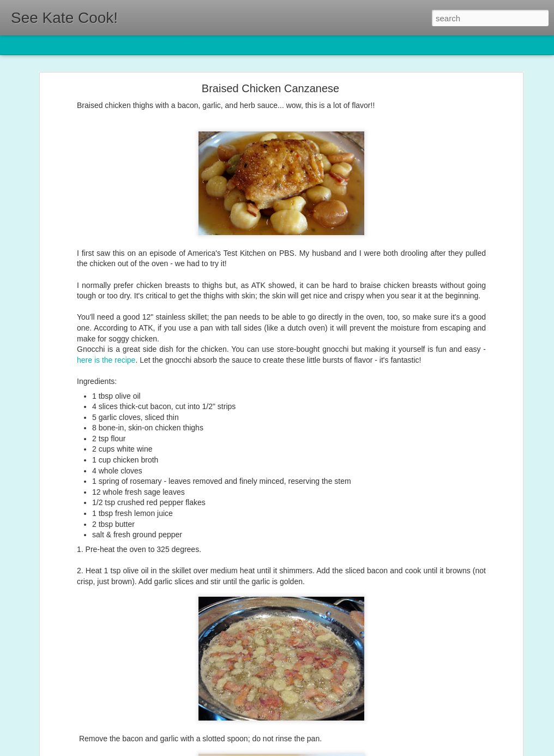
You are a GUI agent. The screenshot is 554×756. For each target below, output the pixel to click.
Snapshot (195, 45)
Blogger (311, 750)
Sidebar (158, 45)
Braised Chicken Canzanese (270, 83)
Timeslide (235, 45)
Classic (18, 45)
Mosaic (125, 45)
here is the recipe (106, 355)
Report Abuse (343, 750)
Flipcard (51, 45)
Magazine (89, 45)
